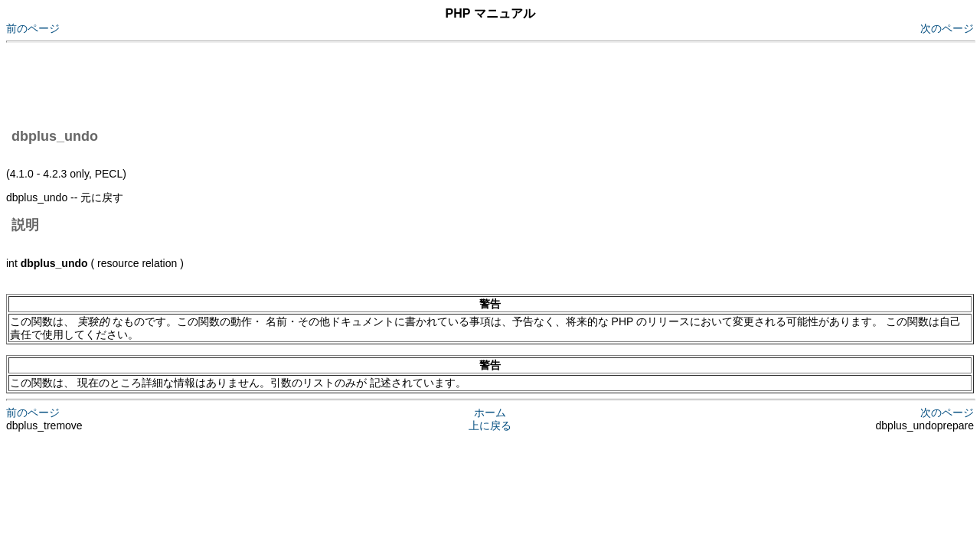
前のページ (33, 28)
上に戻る (490, 425)
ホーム (490, 412)
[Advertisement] (285, 83)
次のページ (947, 28)
